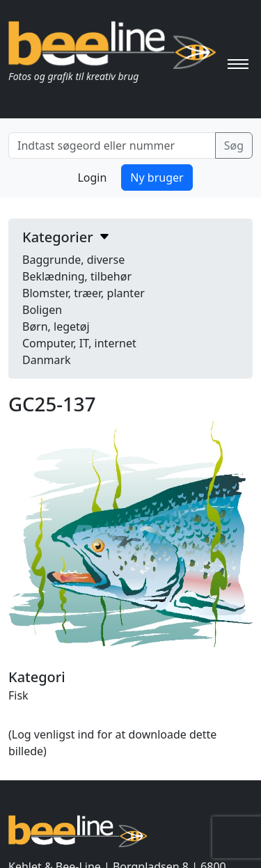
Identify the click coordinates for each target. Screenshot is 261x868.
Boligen (42, 310)
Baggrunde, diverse (73, 260)
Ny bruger (157, 177)
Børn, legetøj (56, 326)
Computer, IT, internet (79, 343)
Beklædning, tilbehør (77, 276)
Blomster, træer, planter (84, 293)
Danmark (47, 360)
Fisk (18, 695)
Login (92, 177)
